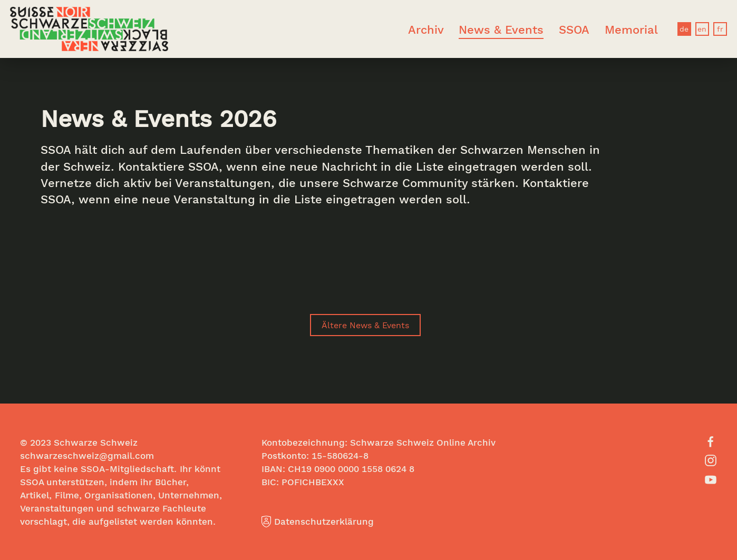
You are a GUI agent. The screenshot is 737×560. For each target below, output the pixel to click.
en (702, 29)
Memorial (631, 29)
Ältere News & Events (365, 325)
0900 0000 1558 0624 (360, 469)
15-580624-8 (340, 455)
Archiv (426, 29)
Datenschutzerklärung (318, 521)
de (684, 29)
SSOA (574, 29)
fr (720, 29)
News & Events (501, 29)
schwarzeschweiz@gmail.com (87, 455)
